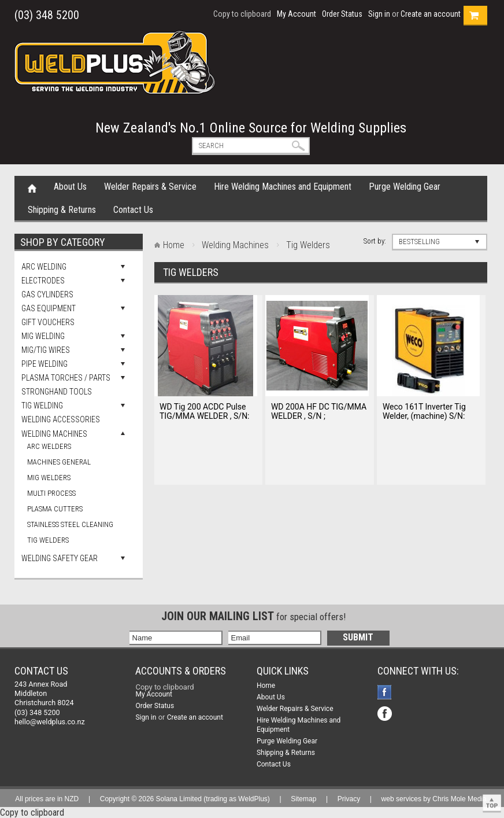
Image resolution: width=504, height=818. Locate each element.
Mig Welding (43, 336)
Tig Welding (42, 406)
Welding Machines (54, 434)
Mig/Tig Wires (46, 350)
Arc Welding (44, 267)
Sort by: (375, 241)
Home (32, 187)
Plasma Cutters (55, 509)
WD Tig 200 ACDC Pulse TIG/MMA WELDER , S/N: (205, 411)
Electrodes (43, 281)
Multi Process (51, 493)
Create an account (431, 14)
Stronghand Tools (57, 392)
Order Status (342, 14)
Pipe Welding (45, 364)
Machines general (59, 462)
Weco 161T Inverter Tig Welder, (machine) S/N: (424, 411)
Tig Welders (48, 540)
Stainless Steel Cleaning (70, 524)
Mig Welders (49, 478)
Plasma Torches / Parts (66, 378)
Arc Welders (49, 446)
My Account (297, 14)
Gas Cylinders (47, 294)
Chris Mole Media (459, 799)
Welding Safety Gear (60, 558)
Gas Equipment (49, 308)
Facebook (386, 693)
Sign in (379, 14)
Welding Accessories (61, 419)
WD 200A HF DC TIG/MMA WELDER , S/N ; (319, 411)
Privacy (349, 799)
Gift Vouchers (48, 322)
